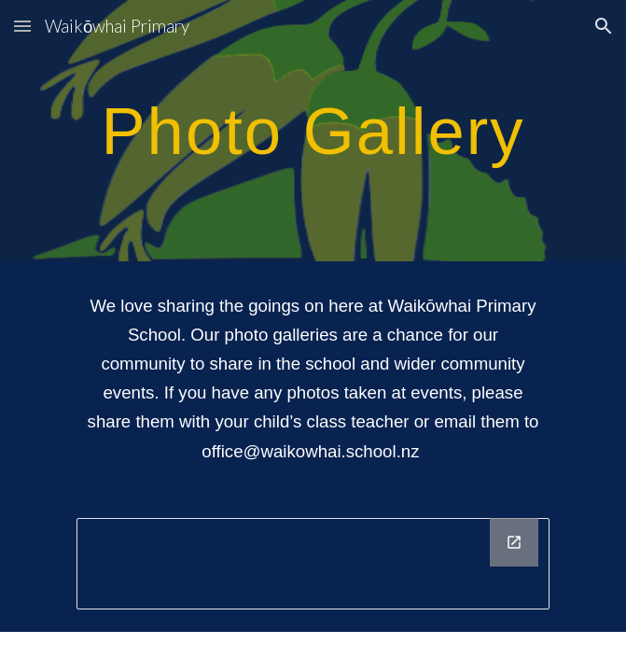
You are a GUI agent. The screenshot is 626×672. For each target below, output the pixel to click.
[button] (22, 26)
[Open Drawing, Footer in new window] (514, 542)
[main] (313, 131)
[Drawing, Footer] (313, 564)
